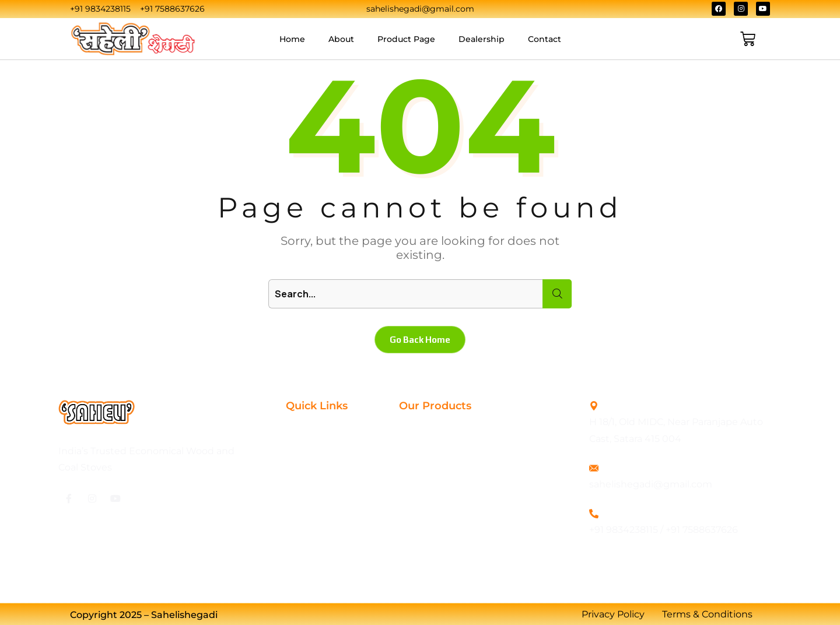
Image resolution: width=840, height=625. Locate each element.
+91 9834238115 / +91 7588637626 (664, 530)
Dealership (482, 39)
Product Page (406, 39)
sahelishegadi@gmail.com (651, 484)
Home (292, 39)
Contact (545, 39)
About (341, 39)
